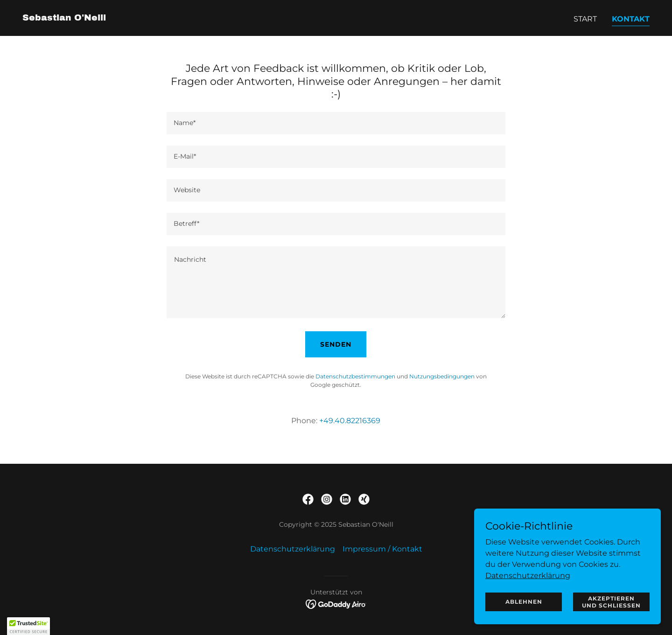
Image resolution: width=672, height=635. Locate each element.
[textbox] (336, 123)
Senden (336, 344)
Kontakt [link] (631, 19)
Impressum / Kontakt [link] (382, 549)
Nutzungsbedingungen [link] (442, 376)
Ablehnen (524, 602)
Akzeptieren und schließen (611, 601)
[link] (64, 18)
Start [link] (585, 19)
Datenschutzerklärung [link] (293, 549)
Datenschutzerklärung (528, 575)
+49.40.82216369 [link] (350, 421)
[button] (28, 626)
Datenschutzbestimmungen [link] (355, 376)
